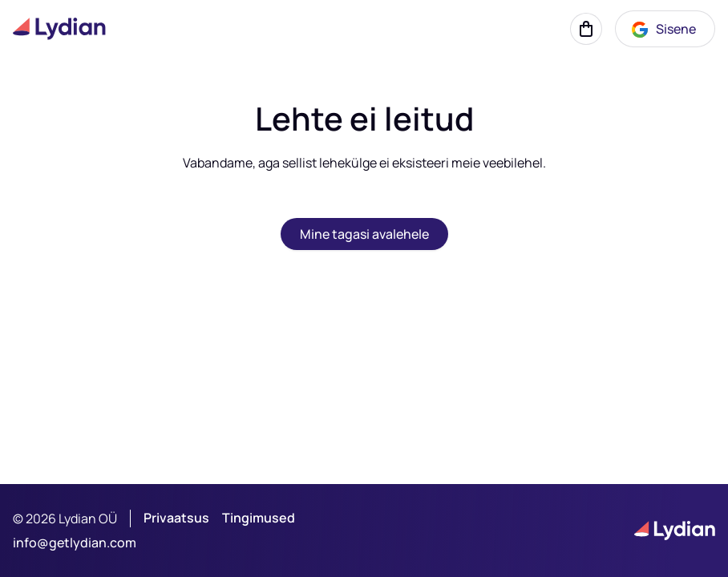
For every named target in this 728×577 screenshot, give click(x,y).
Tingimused (259, 518)
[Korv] (586, 29)
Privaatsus (176, 518)
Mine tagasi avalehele (364, 234)
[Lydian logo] (59, 28)
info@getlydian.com (75, 543)
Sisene (663, 30)
